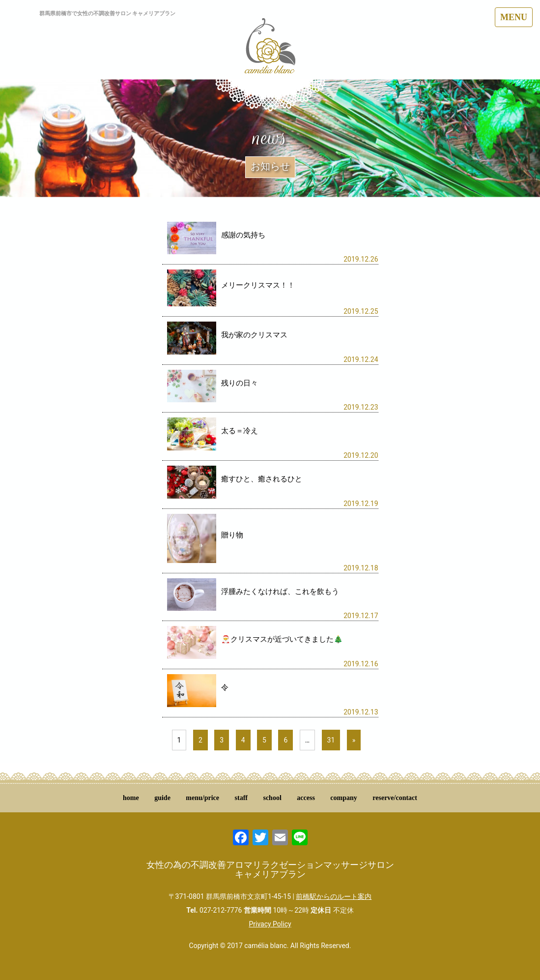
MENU (514, 17)
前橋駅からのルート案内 (334, 896)
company (343, 798)
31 (331, 740)
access (306, 798)
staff (241, 798)
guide (162, 798)
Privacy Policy (270, 924)
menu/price (202, 798)
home (131, 798)
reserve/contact (395, 798)
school (272, 798)
